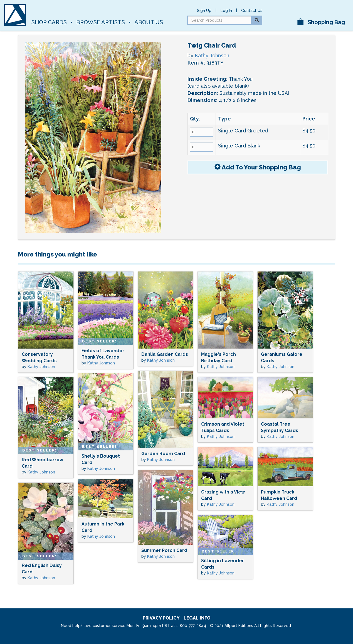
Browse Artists (101, 22)
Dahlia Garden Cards (165, 354)
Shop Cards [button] (49, 22)
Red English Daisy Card (42, 569)
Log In (226, 11)
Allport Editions (97, 10)
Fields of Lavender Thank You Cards (103, 354)
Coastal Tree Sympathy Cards (280, 427)
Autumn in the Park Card (103, 527)
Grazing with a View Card (223, 495)
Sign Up (204, 11)
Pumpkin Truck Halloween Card (279, 495)
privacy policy (161, 618)
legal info (197, 618)
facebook (276, 10)
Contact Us (252, 11)
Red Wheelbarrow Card (42, 463)
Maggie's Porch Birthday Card (219, 357)
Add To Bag (258, 167)
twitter (286, 20)
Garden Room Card (163, 454)
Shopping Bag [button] (321, 22)
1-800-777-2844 (191, 626)
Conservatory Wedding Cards (39, 357)
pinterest (286, 10)
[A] (15, 15)
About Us (149, 22)
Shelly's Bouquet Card (101, 459)
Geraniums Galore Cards (282, 357)
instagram (276, 20)
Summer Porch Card (164, 550)
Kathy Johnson (212, 55)
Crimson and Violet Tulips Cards (223, 427)
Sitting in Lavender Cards (223, 564)
